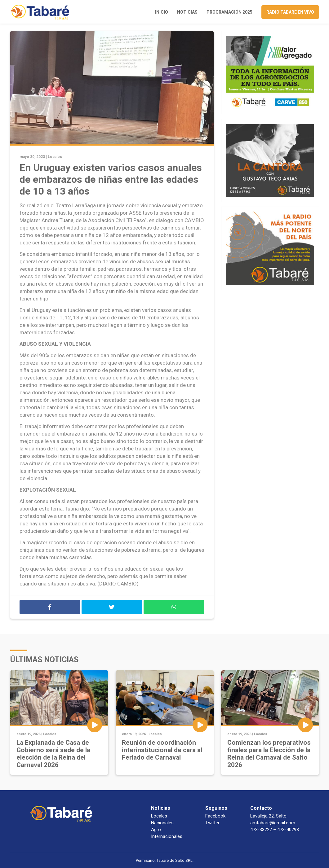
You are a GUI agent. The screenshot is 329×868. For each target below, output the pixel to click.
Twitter (212, 823)
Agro (156, 830)
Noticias (187, 12)
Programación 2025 (229, 12)
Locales (55, 157)
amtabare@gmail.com (273, 823)
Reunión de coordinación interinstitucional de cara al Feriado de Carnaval (162, 750)
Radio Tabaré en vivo (290, 12)
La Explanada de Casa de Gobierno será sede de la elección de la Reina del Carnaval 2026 (53, 754)
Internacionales (167, 836)
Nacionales (162, 823)
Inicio (162, 12)
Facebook (215, 816)
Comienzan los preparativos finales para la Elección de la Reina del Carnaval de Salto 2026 (269, 754)
